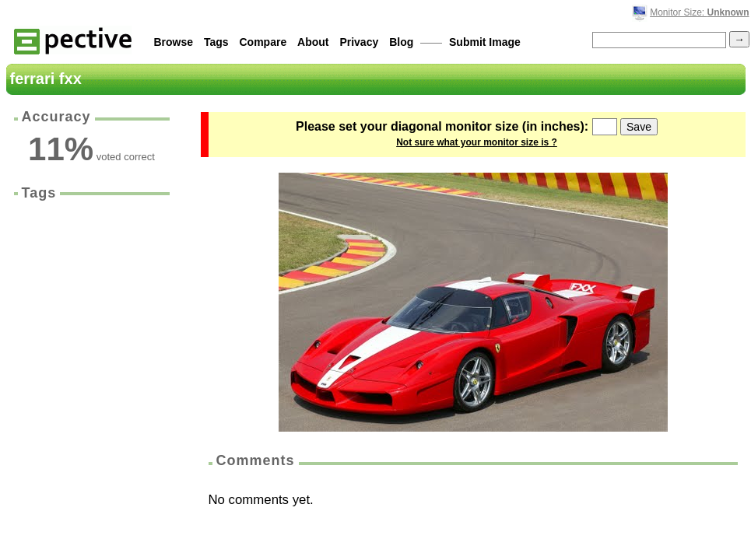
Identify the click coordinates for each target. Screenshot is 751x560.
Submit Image (485, 42)
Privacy (359, 42)
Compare (263, 42)
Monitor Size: (699, 12)
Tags (216, 42)
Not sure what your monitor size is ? (477, 142)
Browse (174, 42)
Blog (401, 42)
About (313, 42)
